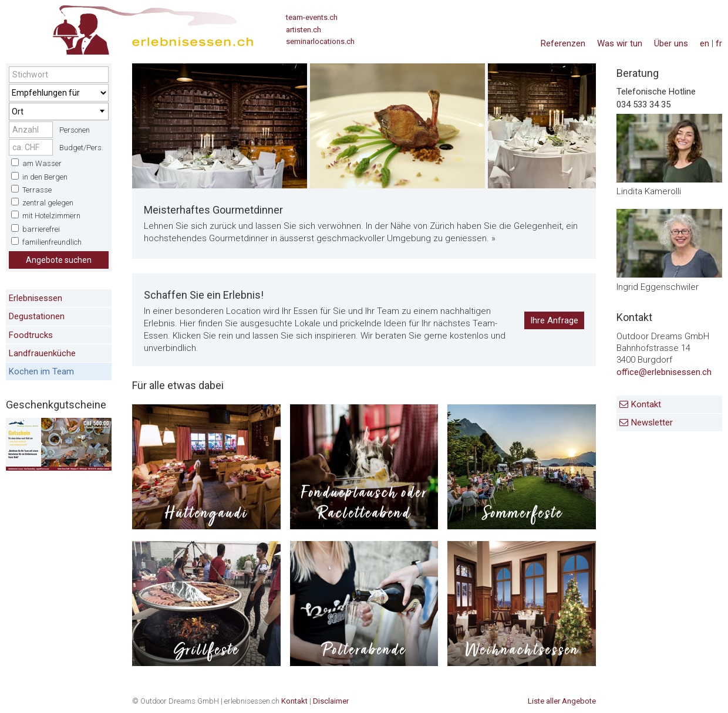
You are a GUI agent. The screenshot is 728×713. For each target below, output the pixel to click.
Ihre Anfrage (554, 320)
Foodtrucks (31, 335)
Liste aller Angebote (562, 701)
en (705, 43)
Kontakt (646, 404)
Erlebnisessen (36, 298)
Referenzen (563, 43)
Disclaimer (331, 701)
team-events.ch (312, 17)
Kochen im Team (41, 371)
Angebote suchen (59, 260)
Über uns (671, 43)
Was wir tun (620, 43)
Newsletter (652, 423)
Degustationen (37, 316)
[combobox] (59, 111)
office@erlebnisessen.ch (664, 372)
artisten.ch (304, 30)
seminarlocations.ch (320, 41)
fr (719, 43)
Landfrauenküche (42, 353)
